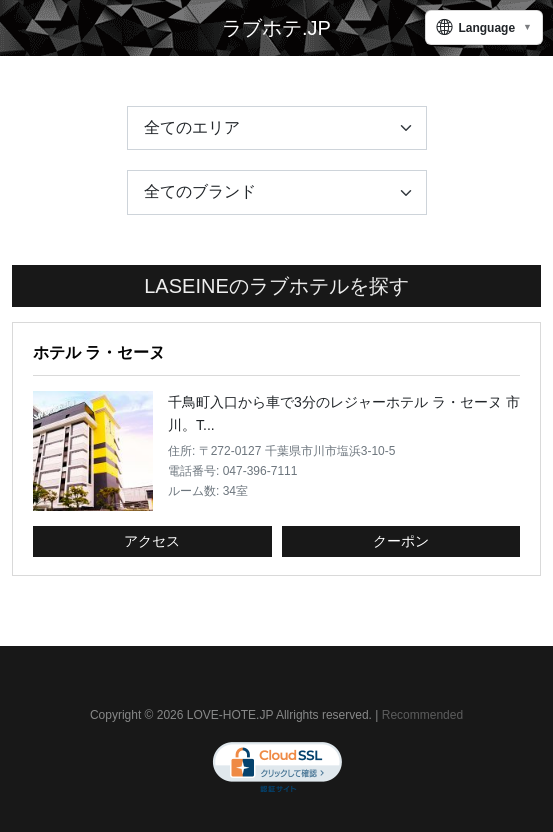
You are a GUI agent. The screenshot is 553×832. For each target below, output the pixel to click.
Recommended (422, 715)
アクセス (152, 541)
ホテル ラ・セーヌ (99, 352)
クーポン (401, 541)
